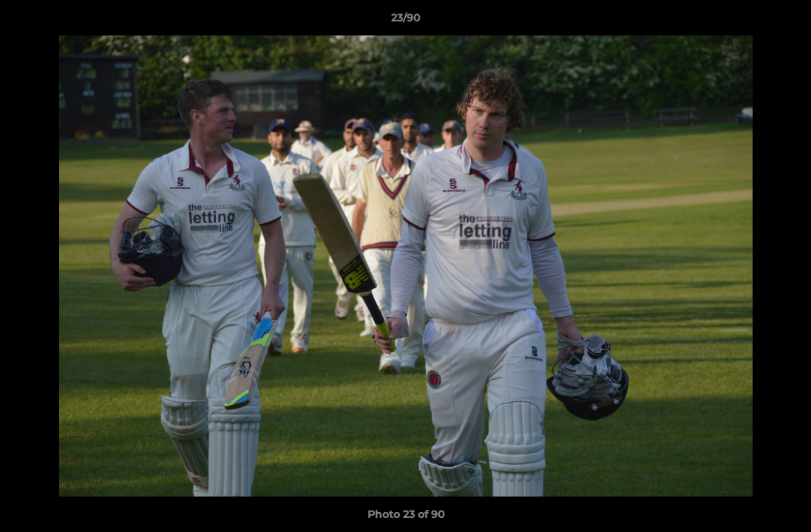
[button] (784, 21)
